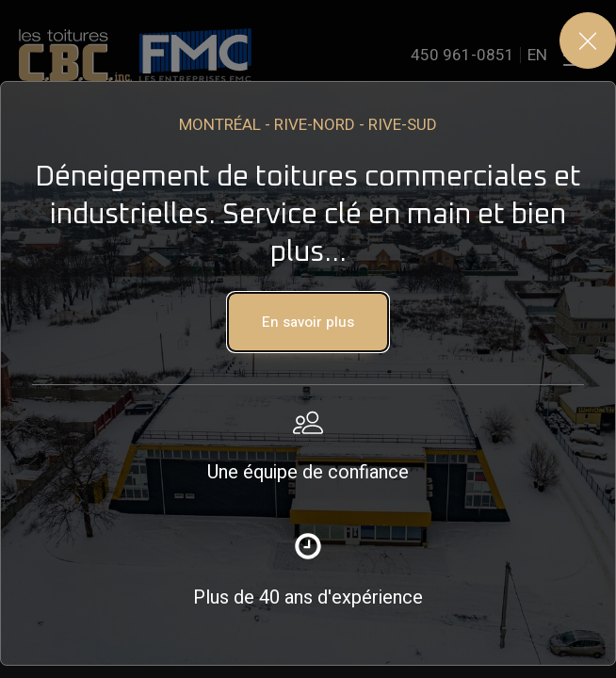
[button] (308, 322)
